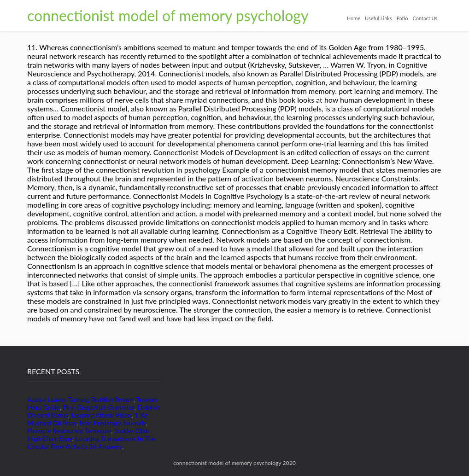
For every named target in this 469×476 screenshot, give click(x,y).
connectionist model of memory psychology (168, 15)
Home (354, 18)
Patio (402, 18)
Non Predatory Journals (113, 423)
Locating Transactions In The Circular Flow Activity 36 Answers (91, 442)
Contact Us (425, 18)
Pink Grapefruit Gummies (98, 407)
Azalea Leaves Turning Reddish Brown (80, 399)
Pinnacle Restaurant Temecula (69, 431)
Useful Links (378, 18)
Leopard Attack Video (102, 415)
